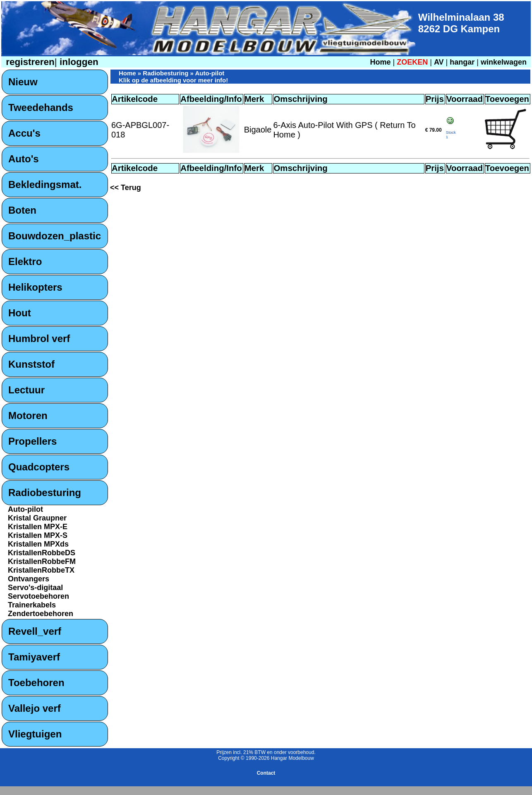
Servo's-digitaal (35, 588)
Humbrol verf (39, 338)
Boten (22, 210)
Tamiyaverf (34, 657)
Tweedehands (41, 107)
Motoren (28, 416)
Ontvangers (29, 579)
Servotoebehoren (38, 596)
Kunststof (31, 364)
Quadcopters (39, 467)
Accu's (24, 133)
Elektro (25, 261)
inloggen (78, 62)
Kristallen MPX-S (38, 535)
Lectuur (26, 390)
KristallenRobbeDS (42, 553)
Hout (20, 313)
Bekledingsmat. (45, 184)
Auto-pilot (25, 509)
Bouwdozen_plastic (55, 236)
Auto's (24, 159)
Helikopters (35, 287)
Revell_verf (35, 631)
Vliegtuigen (35, 734)
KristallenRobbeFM (42, 561)
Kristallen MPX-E (38, 527)
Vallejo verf (35, 708)
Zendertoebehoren (41, 614)
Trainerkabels (32, 605)
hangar (462, 62)
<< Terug (126, 188)
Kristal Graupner (37, 518)
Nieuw (23, 82)
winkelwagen (504, 62)
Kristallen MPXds (38, 544)
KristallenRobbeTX (41, 570)
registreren (29, 62)
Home (380, 62)
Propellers (32, 441)
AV (440, 62)
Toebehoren (36, 683)
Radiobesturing (45, 493)
